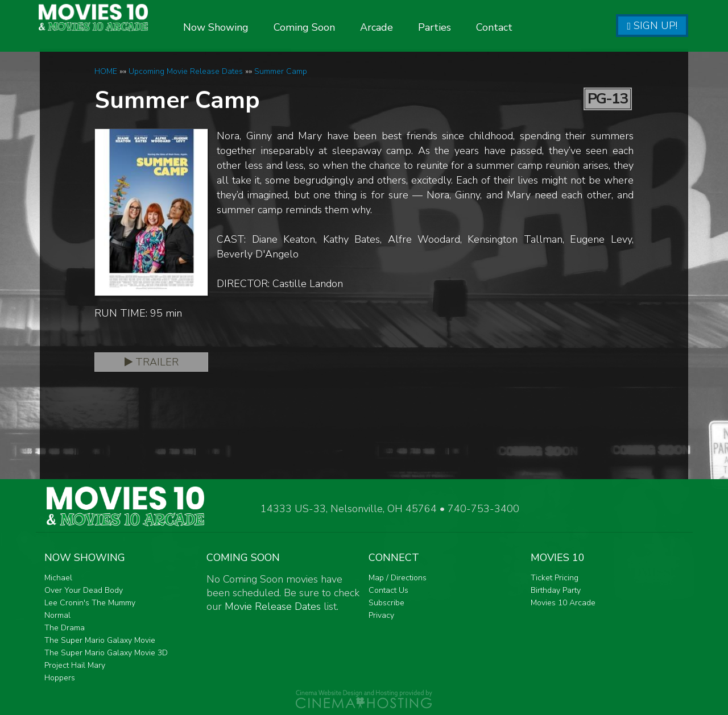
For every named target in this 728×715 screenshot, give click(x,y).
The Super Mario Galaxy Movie (100, 640)
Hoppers (60, 678)
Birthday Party (556, 590)
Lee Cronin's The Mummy (90, 603)
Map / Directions (398, 578)
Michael (58, 578)
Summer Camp (281, 71)
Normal (57, 615)
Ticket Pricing (555, 578)
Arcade (404, 27)
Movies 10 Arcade (563, 603)
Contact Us (388, 590)
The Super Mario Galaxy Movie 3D (106, 653)
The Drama (65, 628)
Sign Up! (652, 26)
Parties (462, 27)
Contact (522, 27)
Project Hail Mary (75, 665)
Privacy (381, 615)
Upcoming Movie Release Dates (186, 71)
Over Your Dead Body (84, 590)
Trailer (152, 362)
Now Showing (244, 27)
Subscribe (386, 603)
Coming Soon (332, 27)
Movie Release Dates (273, 606)
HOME (106, 71)
